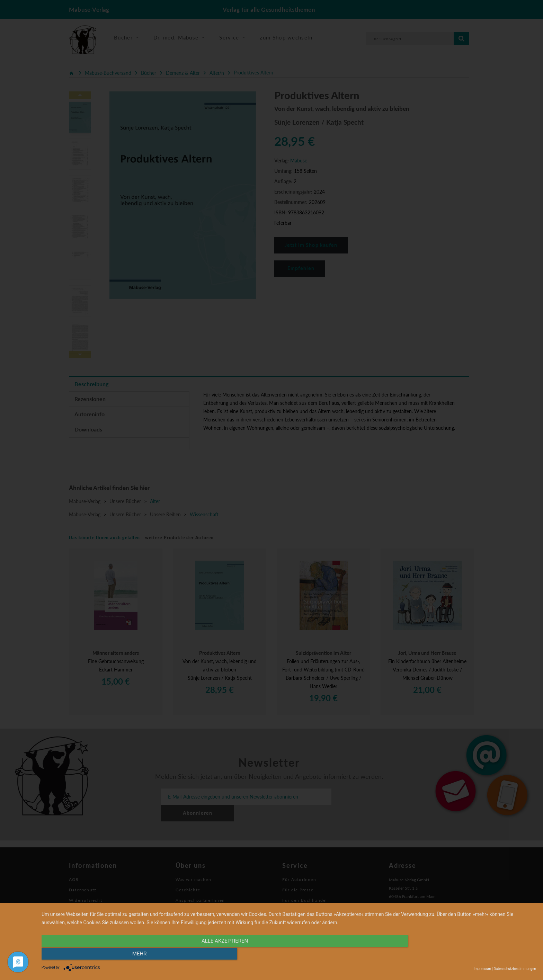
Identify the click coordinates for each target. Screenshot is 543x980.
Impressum (482, 969)
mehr (462, 955)
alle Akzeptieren (215, 955)
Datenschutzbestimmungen (515, 969)
